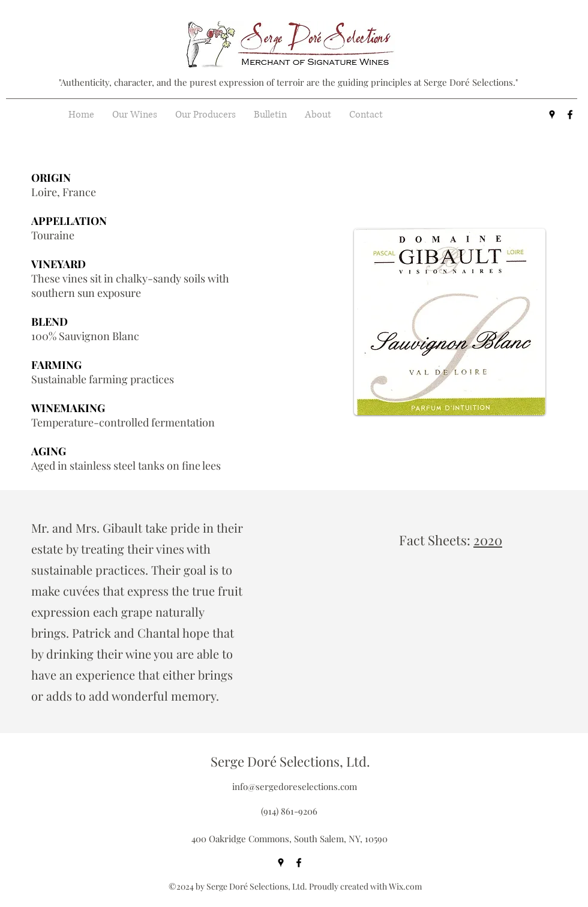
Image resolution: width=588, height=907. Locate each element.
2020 (488, 540)
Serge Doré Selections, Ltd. (290, 761)
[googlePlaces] (552, 115)
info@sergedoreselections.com (295, 786)
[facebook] (570, 115)
